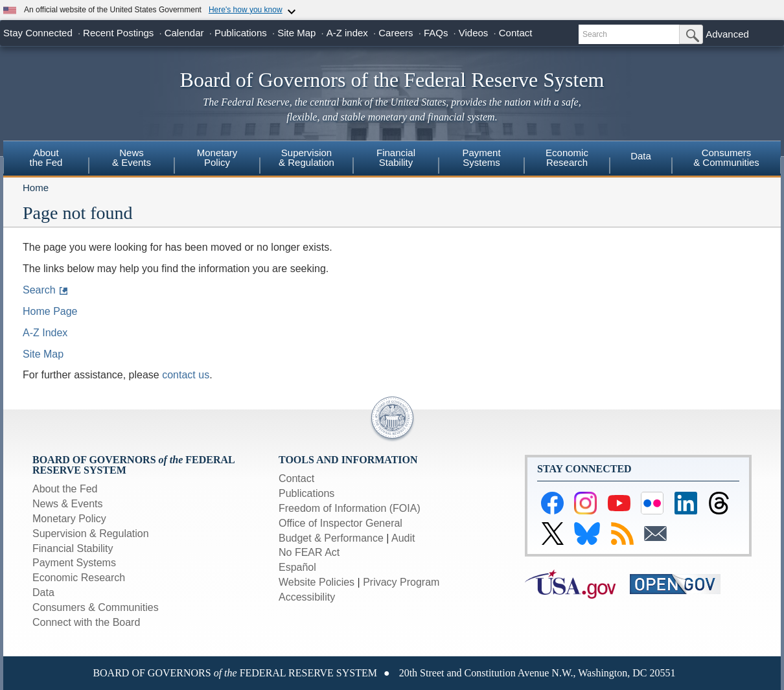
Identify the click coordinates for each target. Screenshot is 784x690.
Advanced (727, 34)
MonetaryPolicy (217, 157)
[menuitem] (46, 159)
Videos (474, 33)
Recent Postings (118, 33)
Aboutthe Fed (46, 157)
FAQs (436, 33)
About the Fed (65, 489)
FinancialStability (396, 157)
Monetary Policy (69, 519)
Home (36, 188)
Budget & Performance (331, 538)
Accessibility (307, 597)
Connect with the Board (86, 622)
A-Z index (347, 33)
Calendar (184, 33)
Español (297, 567)
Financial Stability (73, 548)
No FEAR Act (309, 552)
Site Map (296, 33)
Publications (241, 33)
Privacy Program (401, 582)
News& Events (132, 157)
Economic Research (79, 578)
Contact (516, 33)
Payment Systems (74, 563)
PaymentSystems (481, 157)
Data (641, 156)
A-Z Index (45, 333)
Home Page (50, 311)
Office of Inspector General (340, 523)
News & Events (67, 504)
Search (39, 290)
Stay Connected (38, 33)
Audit (403, 538)
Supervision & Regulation (91, 534)
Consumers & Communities (726, 157)
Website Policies (317, 582)
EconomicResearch (567, 157)
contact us (186, 375)
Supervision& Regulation (306, 157)
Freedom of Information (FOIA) (350, 508)
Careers (396, 33)
